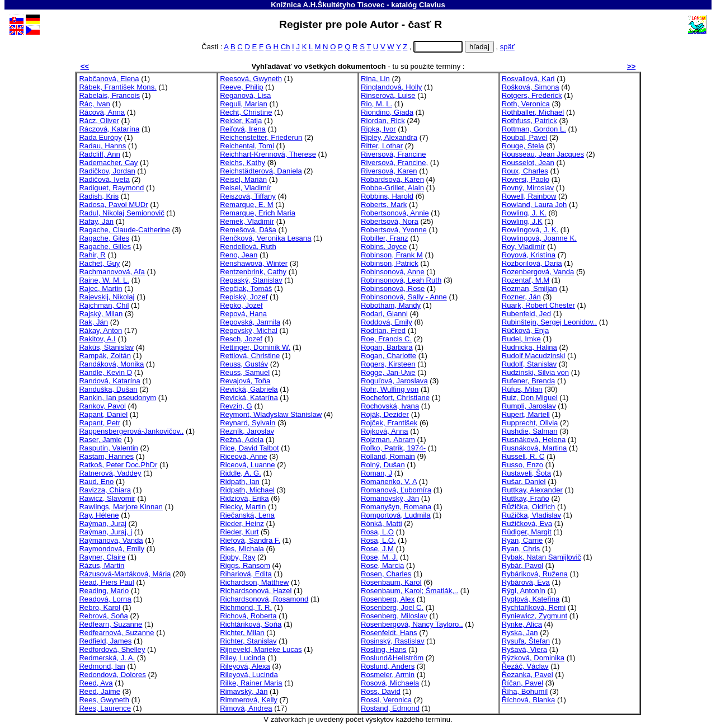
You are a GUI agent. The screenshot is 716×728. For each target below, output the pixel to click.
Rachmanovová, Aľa (112, 272)
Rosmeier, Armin (388, 675)
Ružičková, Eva (527, 523)
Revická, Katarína (249, 398)
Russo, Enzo (522, 465)
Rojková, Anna (385, 431)
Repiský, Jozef (244, 297)
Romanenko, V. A (389, 482)
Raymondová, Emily (112, 549)
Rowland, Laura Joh (534, 205)
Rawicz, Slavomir (107, 498)
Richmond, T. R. (246, 607)
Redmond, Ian (102, 666)
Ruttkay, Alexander (532, 490)
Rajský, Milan (101, 314)
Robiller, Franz (385, 238)
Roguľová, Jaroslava (394, 381)
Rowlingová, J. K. (530, 230)
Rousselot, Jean (528, 163)
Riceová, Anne (244, 456)
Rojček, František (389, 423)
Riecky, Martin (243, 507)
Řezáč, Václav (525, 666)
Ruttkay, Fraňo (526, 498)
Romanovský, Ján (390, 498)
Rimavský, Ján (244, 691)
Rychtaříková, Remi (534, 607)
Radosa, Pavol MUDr (113, 205)
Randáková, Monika (111, 364)
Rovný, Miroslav (528, 188)
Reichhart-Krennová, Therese (268, 154)
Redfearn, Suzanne (110, 624)
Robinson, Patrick (390, 263)
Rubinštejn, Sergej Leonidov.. (549, 322)
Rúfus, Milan (522, 389)
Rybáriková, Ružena (535, 574)
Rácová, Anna (102, 112)
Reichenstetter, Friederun (261, 137)
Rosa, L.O (377, 532)
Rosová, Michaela (390, 683)
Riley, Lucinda (242, 658)
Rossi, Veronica (386, 700)
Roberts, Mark (384, 205)
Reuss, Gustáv (244, 364)
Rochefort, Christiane (395, 398)
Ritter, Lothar (382, 146)
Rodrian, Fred (383, 330)
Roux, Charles (525, 171)
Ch (286, 47)
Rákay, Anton (100, 330)
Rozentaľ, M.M (526, 280)
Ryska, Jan (520, 633)
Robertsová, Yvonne (394, 230)
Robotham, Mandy (391, 305)
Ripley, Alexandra (389, 137)
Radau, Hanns (102, 146)
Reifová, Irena (243, 129)
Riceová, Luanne (247, 465)
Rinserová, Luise (388, 95)
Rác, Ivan (94, 104)
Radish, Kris (99, 196)
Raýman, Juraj (103, 523)
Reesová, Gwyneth (251, 79)
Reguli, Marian (244, 104)
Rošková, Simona (531, 87)
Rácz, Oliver (99, 121)
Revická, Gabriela (249, 389)
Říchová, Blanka (528, 700)
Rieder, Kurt (239, 532)
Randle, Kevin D (105, 372)
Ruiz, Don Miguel (530, 398)
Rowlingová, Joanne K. (539, 238)
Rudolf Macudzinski (534, 356)
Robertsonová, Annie (395, 213)
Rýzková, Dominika (533, 658)
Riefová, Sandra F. (250, 540)
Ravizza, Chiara (105, 490)
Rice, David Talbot (249, 448)
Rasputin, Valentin (108, 448)
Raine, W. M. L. (104, 280)
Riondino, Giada (387, 112)
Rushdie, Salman (530, 431)
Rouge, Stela (523, 146)
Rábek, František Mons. (117, 87)
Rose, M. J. (379, 557)
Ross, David (381, 691)
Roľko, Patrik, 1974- (393, 448)
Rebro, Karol (100, 607)
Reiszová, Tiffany (248, 196)
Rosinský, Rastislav (393, 641)
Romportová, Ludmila (396, 515)
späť (507, 47)
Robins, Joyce (384, 246)
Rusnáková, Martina (534, 448)
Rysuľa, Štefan (526, 641)
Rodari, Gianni (384, 314)
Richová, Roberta (248, 616)
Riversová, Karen (389, 171)
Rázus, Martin (102, 565)
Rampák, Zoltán (105, 356)
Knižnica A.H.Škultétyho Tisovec (328, 5)
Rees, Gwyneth (104, 700)
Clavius (432, 5)
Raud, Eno (96, 482)
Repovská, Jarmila (250, 322)
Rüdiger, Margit (527, 532)
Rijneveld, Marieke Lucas (261, 649)
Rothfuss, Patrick (529, 121)
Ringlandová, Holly (391, 87)
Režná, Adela (242, 440)
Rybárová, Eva (526, 582)
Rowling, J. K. (524, 213)
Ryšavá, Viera (524, 649)
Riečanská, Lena (247, 515)
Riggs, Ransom (245, 565)
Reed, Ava (96, 683)
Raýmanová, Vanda (111, 540)
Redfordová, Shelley (112, 649)
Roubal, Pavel (525, 137)
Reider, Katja (241, 121)
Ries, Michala (242, 549)
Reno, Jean (239, 255)
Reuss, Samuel (245, 372)
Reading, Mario (104, 591)
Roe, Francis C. (386, 339)
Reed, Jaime (100, 691)
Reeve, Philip (241, 87)
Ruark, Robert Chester (538, 305)
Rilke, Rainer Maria (251, 683)
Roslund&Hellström (392, 658)
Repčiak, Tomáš (246, 288)
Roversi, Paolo (526, 179)
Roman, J (376, 473)
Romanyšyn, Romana (396, 507)
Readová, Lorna (105, 599)
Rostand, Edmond (390, 708)
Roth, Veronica (526, 104)
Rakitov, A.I (97, 339)
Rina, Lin (375, 79)
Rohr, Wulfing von (390, 389)
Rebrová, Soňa (103, 616)
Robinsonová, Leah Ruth (401, 280)
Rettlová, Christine (250, 356)
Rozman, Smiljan (529, 288)
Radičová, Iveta (104, 179)
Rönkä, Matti (381, 523)
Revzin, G (236, 406)
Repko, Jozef (241, 305)
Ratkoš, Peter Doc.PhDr (118, 465)
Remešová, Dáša (248, 230)
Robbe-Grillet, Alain (392, 188)
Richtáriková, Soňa (251, 624)
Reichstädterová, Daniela (261, 171)
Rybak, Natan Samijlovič (541, 557)
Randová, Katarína (109, 381)
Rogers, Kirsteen (388, 364)
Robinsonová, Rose (393, 288)
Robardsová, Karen (392, 179)
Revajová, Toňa (245, 381)
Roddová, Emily (387, 322)
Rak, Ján (93, 322)
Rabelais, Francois (109, 95)
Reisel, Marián (243, 179)
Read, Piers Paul (106, 582)
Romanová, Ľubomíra (396, 490)
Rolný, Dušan (383, 465)
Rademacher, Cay (108, 163)
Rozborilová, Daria (532, 263)
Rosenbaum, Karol (391, 582)
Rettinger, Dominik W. (255, 347)
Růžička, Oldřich (528, 507)
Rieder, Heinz (242, 523)
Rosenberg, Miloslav (394, 616)
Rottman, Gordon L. (534, 129)
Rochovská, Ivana (390, 406)
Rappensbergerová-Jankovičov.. (131, 431)
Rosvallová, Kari (528, 79)
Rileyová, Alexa (245, 666)
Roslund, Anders (388, 666)
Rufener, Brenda (528, 381)
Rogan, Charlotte (388, 356)
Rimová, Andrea (246, 708)
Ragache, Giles (104, 238)
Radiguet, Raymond (111, 188)
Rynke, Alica (522, 624)
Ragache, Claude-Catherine (124, 230)
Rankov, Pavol (102, 406)
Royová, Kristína (529, 255)
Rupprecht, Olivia (530, 423)
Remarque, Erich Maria (258, 213)
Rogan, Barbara (387, 347)
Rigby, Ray (237, 557)
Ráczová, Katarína (109, 129)
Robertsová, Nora (390, 221)
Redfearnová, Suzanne (116, 633)
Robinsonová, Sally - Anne (404, 297)
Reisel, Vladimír (246, 188)
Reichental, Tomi (247, 146)
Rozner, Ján (521, 297)
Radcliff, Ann (99, 154)
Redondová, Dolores (112, 675)
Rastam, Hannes (106, 456)
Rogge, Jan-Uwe (388, 372)
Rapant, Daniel (103, 414)
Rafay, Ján (96, 221)
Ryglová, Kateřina (531, 599)
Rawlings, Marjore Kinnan (121, 507)
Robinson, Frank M (392, 255)
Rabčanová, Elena (109, 79)
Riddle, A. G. (241, 473)
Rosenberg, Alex (388, 599)
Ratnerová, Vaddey (110, 473)
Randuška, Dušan (108, 389)
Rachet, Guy (99, 263)
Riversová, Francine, (394, 163)
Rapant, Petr (100, 423)
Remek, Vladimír (247, 221)
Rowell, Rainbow (529, 196)
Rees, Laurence (105, 708)
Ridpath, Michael (247, 490)
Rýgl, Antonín (524, 591)
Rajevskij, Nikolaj (107, 297)
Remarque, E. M (246, 205)
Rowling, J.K (522, 221)
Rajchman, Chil (104, 305)
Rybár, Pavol (522, 565)
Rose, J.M (377, 549)
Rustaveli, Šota (526, 473)
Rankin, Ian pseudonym (117, 398)
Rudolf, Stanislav (529, 364)
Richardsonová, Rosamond (264, 599)
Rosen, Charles (386, 574)
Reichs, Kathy (242, 163)
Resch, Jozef (241, 339)
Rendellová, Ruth (248, 246)
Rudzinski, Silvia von (535, 372)
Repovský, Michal (249, 330)
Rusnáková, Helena (534, 440)
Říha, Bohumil (525, 691)
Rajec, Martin (100, 288)
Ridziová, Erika (244, 498)
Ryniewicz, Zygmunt (534, 616)
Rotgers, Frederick (532, 95)
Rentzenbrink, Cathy (253, 272)
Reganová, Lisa (245, 95)
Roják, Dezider (385, 414)
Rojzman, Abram (388, 440)
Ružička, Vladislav (531, 515)
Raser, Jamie (100, 440)
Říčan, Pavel (522, 683)
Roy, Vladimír (524, 246)
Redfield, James (105, 641)
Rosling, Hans (384, 649)
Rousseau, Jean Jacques (543, 154)
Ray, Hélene (99, 515)
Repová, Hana (243, 314)
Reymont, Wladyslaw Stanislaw (271, 414)
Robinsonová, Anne (393, 272)
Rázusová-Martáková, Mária (125, 574)
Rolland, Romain (388, 456)
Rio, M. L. (376, 104)
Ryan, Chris (521, 549)
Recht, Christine (246, 112)
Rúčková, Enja (526, 330)
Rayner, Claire (102, 557)
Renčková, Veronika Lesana (265, 238)
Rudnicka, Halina (529, 347)
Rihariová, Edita (246, 574)
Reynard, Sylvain (248, 423)
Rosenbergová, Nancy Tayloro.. (412, 624)
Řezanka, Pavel (527, 675)
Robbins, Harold (387, 196)
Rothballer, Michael (533, 112)
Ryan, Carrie (522, 540)
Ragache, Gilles (105, 246)
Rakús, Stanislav (106, 347)
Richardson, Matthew (254, 582)
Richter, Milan (242, 633)
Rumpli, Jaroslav (529, 406)
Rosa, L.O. (378, 540)
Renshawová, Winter (254, 263)
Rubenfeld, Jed (526, 314)
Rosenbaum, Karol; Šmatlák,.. (409, 591)
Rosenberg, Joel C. (392, 607)
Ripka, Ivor (378, 129)
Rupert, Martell (526, 414)
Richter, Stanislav (248, 641)
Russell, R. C (523, 456)
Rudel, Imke (521, 339)
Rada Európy (100, 137)
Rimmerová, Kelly (249, 700)
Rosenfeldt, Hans (389, 633)
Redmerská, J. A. (107, 658)
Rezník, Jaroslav (247, 431)
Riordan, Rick (383, 121)
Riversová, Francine (394, 154)
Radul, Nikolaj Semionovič (121, 213)
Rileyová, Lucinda (249, 675)
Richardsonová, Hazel (256, 591)
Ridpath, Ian (240, 482)
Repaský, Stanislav (251, 280)
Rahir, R (92, 255)
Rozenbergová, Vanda (538, 272)
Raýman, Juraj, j (105, 532)
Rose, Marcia (382, 565)
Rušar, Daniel (524, 482)
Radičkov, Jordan (107, 171)
